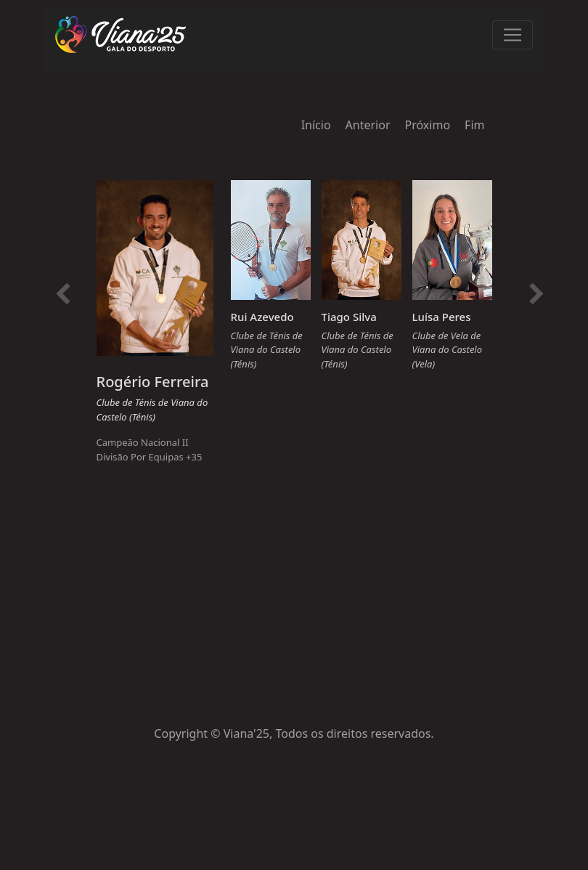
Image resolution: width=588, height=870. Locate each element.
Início (316, 125)
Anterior (368, 125)
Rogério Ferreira (153, 382)
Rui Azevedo (262, 317)
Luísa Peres (442, 317)
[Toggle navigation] (513, 35)
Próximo (428, 125)
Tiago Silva (349, 317)
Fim (474, 125)
